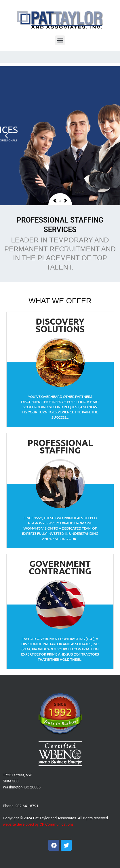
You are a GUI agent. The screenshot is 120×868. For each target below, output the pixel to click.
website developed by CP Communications (38, 824)
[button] (60, 40)
